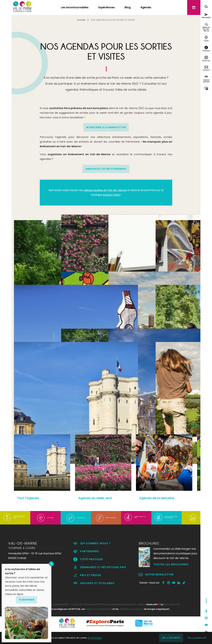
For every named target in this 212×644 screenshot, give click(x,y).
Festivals (77, 373)
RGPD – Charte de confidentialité (81, 619)
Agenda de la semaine (161, 499)
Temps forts (174, 386)
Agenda (146, 7)
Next (195, 424)
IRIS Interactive (172, 619)
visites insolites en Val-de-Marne (105, 190)
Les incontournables (75, 7)
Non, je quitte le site (196, 638)
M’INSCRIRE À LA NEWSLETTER (106, 127)
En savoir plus (96, 638)
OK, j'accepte (169, 638)
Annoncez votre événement (106, 169)
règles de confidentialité (99, 623)
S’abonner (27, 600)
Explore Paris (111, 195)
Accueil (81, 20)
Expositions (32, 329)
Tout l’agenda (35, 386)
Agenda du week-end (98, 499)
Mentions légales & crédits (130, 619)
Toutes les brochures (171, 579)
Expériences (106, 7)
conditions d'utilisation (131, 623)
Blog (128, 7)
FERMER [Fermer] (51, 564)
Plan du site (107, 619)
